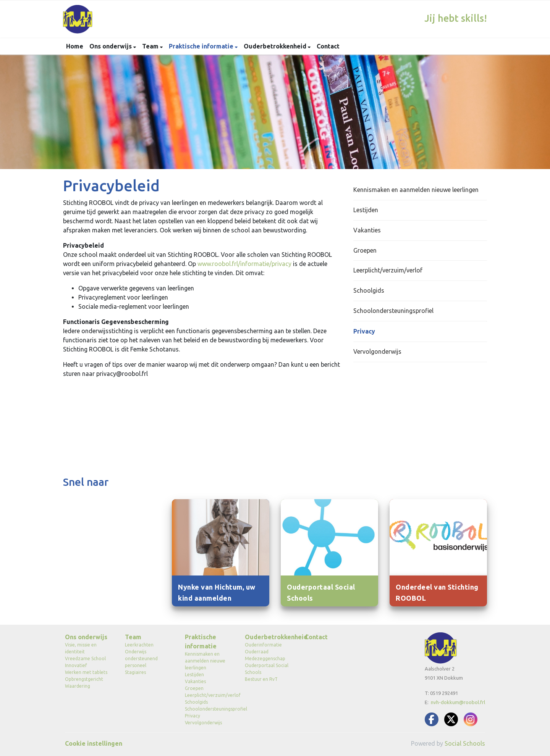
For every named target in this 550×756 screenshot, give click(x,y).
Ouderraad (257, 652)
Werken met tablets (86, 672)
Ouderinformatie (263, 645)
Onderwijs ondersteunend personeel (141, 658)
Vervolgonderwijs (377, 351)
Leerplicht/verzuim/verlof (388, 270)
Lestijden (366, 210)
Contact (328, 46)
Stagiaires (135, 672)
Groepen (365, 250)
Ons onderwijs (111, 46)
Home (75, 46)
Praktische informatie (202, 46)
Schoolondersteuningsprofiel (393, 311)
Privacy (364, 331)
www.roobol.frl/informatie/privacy (244, 264)
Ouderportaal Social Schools (267, 669)
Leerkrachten (139, 645)
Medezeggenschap (265, 658)
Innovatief (76, 665)
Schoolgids (369, 290)
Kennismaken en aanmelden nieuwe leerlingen (416, 190)
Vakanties (367, 230)
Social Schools (465, 743)
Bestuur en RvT (261, 679)
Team (151, 46)
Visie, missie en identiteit (81, 648)
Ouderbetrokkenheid (276, 46)
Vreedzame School (85, 658)
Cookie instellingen (94, 743)
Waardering (78, 686)
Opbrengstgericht (84, 679)
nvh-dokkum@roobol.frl (458, 702)
